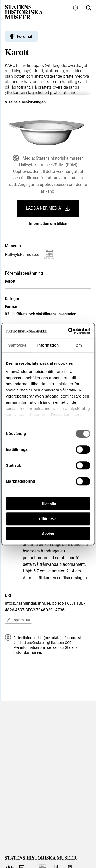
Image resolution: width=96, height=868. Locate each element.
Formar (11, 307)
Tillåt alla (48, 504)
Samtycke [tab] (17, 345)
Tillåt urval (48, 519)
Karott (10, 281)
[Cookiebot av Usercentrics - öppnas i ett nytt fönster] (68, 331)
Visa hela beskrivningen (25, 102)
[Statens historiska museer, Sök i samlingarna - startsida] (24, 12)
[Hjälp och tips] (76, 8)
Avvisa (48, 534)
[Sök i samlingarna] (89, 8)
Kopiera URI (18, 620)
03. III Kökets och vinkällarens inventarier (40, 314)
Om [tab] (79, 345)
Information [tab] (48, 345)
